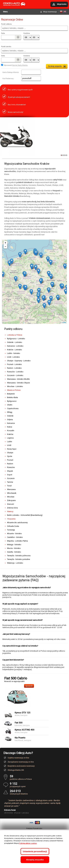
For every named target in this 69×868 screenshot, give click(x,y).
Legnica (10, 438)
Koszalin (11, 431)
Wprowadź (16, 65)
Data (3, 33)
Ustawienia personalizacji (35, 851)
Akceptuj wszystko (35, 860)
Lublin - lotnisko (14, 353)
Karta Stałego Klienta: (11, 72)
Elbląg (10, 412)
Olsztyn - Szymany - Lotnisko (19, 361)
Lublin (10, 442)
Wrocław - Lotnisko (15, 386)
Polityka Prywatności (34, 828)
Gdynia (10, 420)
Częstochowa (13, 408)
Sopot (10, 475)
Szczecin (11, 478)
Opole (10, 456)
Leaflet (64, 323)
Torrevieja (11, 530)
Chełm (10, 405)
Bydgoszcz (12, 401)
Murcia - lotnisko (14, 548)
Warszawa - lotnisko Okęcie (18, 383)
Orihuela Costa (13, 526)
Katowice (11, 423)
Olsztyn (10, 453)
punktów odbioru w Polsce (38, 777)
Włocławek (12, 493)
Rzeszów (11, 467)
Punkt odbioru (6, 24)
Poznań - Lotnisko (14, 364)
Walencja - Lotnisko (15, 563)
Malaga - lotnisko (14, 545)
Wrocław (11, 497)
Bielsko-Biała (12, 397)
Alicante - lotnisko (14, 534)
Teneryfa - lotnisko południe (18, 559)
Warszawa (11, 489)
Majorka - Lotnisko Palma (17, 541)
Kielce (10, 427)
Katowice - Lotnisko (15, 346)
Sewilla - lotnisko (14, 552)
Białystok (11, 394)
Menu (5, 12)
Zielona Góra (12, 508)
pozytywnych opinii (38, 785)
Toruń (9, 486)
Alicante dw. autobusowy (17, 522)
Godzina (27, 33)
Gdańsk (10, 416)
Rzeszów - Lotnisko (15, 372)
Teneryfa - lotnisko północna (19, 556)
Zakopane (11, 500)
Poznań (10, 460)
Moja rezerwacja (50, 12)
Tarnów (10, 482)
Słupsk (10, 471)
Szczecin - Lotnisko (15, 375)
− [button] (5, 247)
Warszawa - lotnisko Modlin (18, 379)
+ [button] (5, 243)
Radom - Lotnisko (14, 368)
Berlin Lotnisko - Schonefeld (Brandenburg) (25, 515)
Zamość (11, 504)
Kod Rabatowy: (8, 79)
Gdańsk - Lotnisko (15, 342)
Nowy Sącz (12, 449)
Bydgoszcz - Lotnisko (16, 339)
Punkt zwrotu (6, 47)
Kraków (10, 434)
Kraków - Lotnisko (15, 350)
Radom (10, 464)
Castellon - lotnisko (15, 537)
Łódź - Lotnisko (13, 357)
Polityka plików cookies (28, 843)
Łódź (9, 445)
